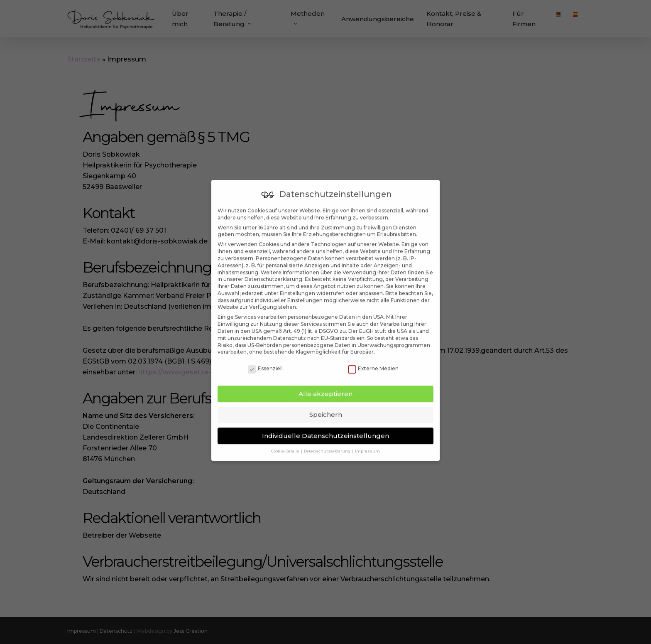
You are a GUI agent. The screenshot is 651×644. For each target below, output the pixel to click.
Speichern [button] (326, 403)
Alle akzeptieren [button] (325, 382)
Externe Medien (373, 358)
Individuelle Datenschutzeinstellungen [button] (325, 424)
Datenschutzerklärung (273, 268)
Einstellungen (297, 282)
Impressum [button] (367, 440)
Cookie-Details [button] (286, 440)
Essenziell (265, 358)
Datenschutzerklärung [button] (328, 440)
